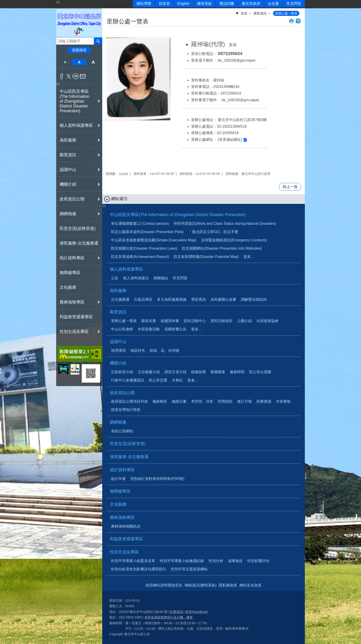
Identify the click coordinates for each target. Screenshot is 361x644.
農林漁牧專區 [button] (72, 302)
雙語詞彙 (227, 4)
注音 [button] (298, 21)
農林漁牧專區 (122, 517)
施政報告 (160, 401)
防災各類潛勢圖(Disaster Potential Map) (206, 257)
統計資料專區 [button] (72, 258)
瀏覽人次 (116, 606)
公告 (115, 278)
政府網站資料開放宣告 (164, 585)
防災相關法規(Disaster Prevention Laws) (144, 248)
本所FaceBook (196, 612)
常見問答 (294, 4)
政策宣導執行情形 (126, 410)
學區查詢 (198, 299)
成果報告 (235, 561)
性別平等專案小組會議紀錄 (182, 561)
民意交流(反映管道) (78, 228)
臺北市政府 (251, 4)
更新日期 (116, 601)
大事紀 (177, 380)
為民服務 (118, 291)
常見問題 (180, 278)
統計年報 (118, 479)
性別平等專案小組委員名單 (133, 561)
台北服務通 (120, 299)
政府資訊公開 (122, 393)
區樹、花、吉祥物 (164, 351)
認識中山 (118, 342)
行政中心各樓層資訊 (128, 380)
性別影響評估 (258, 561)
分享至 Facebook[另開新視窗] (62, 76)
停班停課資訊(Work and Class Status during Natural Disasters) (225, 224)
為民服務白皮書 (223, 299)
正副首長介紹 (122, 372)
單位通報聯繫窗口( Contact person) (140, 224)
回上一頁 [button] (290, 187)
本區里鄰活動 (149, 329)
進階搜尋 (79, 50)
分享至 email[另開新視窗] (83, 76)
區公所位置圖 (260, 372)
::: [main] (109, 11)
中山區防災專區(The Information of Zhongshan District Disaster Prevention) (178, 215)
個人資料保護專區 (126, 269)
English (183, 4)
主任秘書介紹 (149, 372)
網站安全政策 (250, 585)
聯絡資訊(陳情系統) (201, 585)
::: (58, 2)
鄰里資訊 (260, 13)
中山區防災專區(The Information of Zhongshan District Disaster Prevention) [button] (74, 101)
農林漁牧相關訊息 (126, 526)
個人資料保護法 (136, 278)
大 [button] (93, 62)
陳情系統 (204, 4)
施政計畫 (179, 401)
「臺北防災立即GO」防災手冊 (213, 232)
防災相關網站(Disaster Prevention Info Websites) (222, 248)
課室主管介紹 (175, 372)
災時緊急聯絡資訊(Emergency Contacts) (234, 240)
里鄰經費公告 (175, 329)
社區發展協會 (268, 321)
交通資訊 (176, 612)
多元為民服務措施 (172, 299)
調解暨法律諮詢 (254, 299)
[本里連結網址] (230, 140)
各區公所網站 (122, 431)
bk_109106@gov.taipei (237, 60)
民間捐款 (225, 401)
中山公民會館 (122, 329)
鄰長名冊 (149, 321)
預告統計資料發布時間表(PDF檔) (157, 479)
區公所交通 (158, 380)
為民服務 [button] (68, 140)
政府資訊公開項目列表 (129, 401)
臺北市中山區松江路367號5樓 (242, 120)
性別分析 (216, 561)
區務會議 (264, 401)
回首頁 (164, 4)
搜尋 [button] (98, 41)
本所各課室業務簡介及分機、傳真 (169, 617)
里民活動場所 (221, 321)
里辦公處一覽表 (286, 13)
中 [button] (79, 62)
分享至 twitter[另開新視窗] (69, 76)
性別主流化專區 (124, 552)
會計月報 (245, 401)
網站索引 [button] (119, 199)
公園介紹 (245, 321)
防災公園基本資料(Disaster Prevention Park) (147, 232)
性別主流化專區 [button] (74, 332)
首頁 (244, 13)
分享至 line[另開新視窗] (76, 76)
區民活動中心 (195, 321)
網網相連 (118, 422)
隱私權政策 (228, 585)
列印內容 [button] (291, 21)
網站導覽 (144, 4)
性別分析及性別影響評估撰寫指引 (139, 569)
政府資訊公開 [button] (72, 199)
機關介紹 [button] (68, 184)
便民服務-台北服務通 (79, 243)
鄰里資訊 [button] (68, 155)
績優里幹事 (170, 321)
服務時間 (237, 372)
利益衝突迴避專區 (76, 317)
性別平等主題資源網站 (189, 569)
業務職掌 (218, 372)
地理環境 (118, 351)
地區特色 (138, 351)
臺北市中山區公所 (79, 23)
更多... (249, 257)
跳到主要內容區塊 (2, 2)
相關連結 (161, 278)
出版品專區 (143, 299)
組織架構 (198, 372)
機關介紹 (118, 363)
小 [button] (65, 62)
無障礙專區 (70, 273)
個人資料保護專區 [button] (76, 125)
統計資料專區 (122, 470)
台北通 (273, 4)
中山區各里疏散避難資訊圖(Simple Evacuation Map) (154, 240)
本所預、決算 (202, 401)
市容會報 (283, 401)
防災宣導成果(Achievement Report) (140, 257)
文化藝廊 (68, 287)
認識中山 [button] (68, 170)
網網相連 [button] (68, 214)
